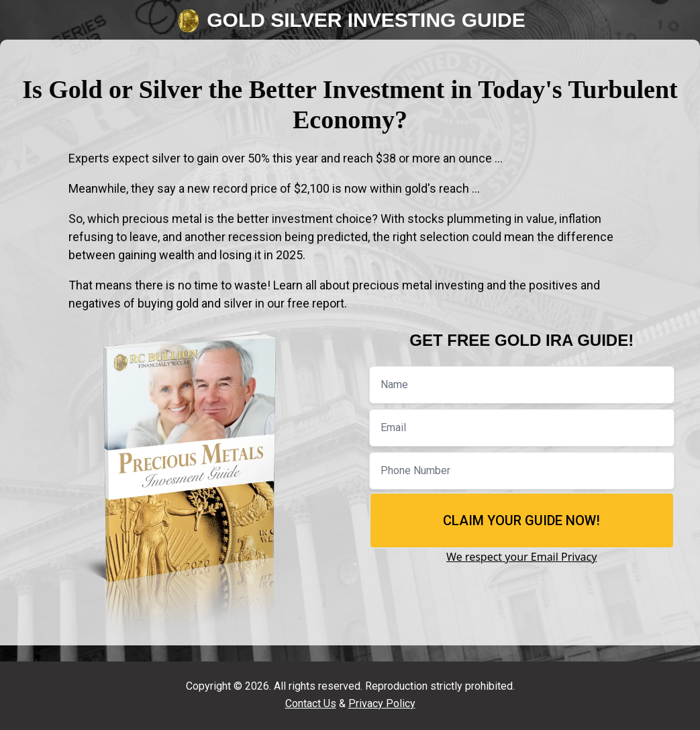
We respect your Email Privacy (521, 557)
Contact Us (311, 703)
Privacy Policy (382, 703)
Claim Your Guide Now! (521, 520)
